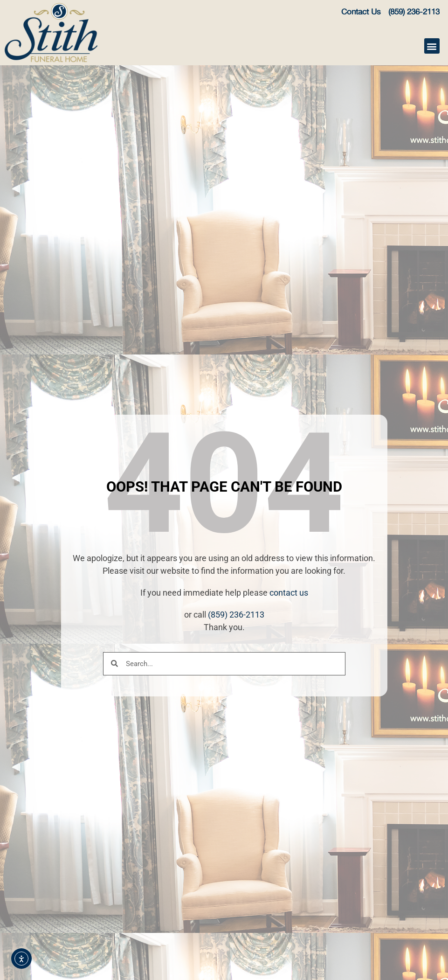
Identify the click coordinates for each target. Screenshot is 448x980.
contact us (289, 593)
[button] (432, 46)
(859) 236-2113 (236, 615)
